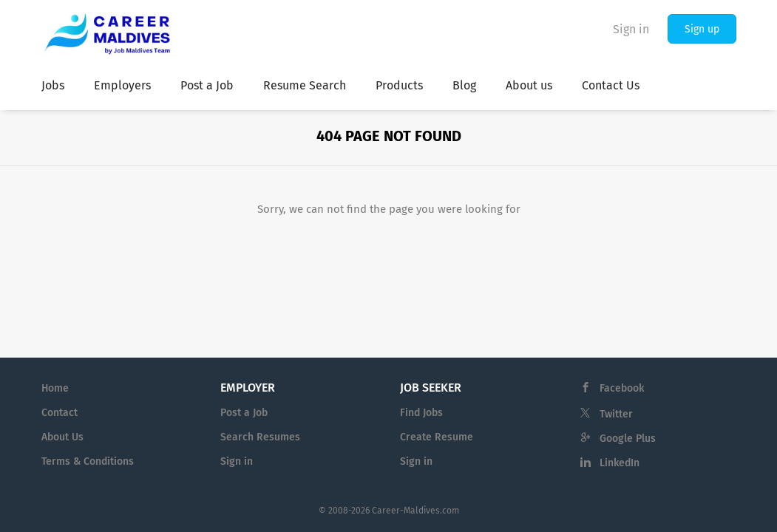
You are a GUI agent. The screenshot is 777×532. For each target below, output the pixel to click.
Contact (60, 413)
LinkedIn (620, 463)
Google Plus (628, 439)
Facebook (622, 388)
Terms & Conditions (88, 461)
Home (55, 388)
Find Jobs (421, 413)
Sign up (702, 29)
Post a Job (244, 413)
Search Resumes (260, 437)
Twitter (616, 414)
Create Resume (437, 437)
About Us (62, 437)
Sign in (631, 29)
